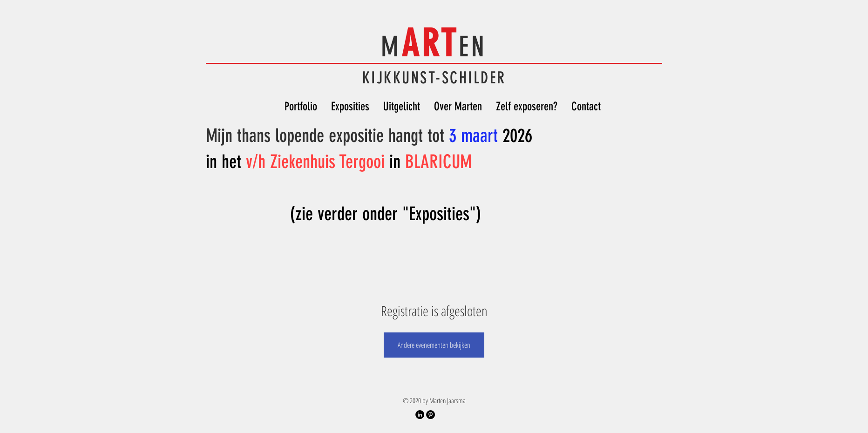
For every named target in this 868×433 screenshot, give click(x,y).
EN (473, 47)
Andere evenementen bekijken (434, 345)
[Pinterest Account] (431, 415)
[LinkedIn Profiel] (420, 415)
